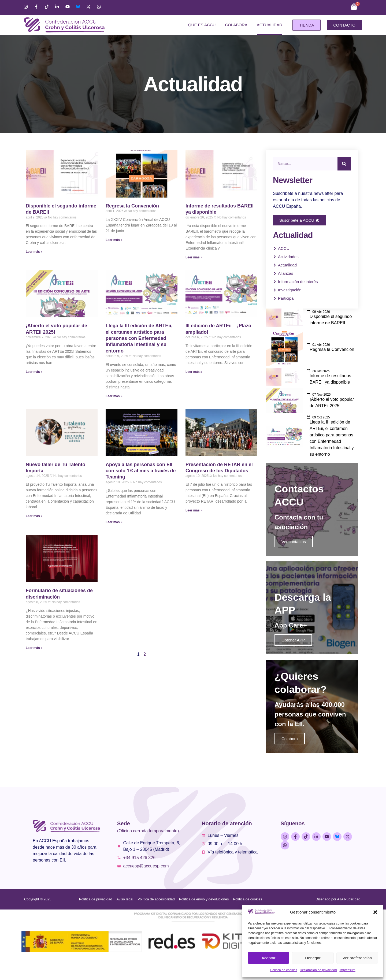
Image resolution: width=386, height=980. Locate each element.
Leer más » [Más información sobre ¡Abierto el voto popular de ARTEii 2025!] (34, 372)
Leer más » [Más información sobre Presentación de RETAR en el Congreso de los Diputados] (194, 510)
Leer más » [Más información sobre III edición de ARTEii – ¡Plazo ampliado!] (194, 372)
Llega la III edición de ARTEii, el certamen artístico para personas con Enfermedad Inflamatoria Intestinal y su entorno (139, 338)
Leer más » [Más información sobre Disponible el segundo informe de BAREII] (34, 252)
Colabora (236, 25)
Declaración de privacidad (318, 970)
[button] (375, 912)
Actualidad (270, 25)
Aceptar (269, 958)
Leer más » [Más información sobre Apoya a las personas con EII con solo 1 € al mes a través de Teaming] (114, 522)
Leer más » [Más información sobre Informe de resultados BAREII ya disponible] (194, 257)
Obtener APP (293, 655)
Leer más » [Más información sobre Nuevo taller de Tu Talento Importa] (34, 516)
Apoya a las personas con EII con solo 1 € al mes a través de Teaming (141, 471)
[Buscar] (344, 164)
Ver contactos (294, 549)
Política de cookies (284, 970)
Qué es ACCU (202, 25)
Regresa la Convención (132, 206)
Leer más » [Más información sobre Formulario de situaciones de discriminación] (34, 648)
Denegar (313, 958)
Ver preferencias (357, 958)
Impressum (347, 970)
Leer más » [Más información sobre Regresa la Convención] (114, 240)
